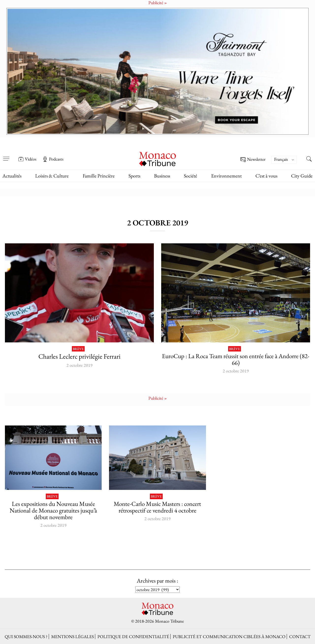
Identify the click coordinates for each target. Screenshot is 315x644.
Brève (78, 349)
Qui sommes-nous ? (26, 637)
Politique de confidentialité (133, 637)
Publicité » (158, 398)
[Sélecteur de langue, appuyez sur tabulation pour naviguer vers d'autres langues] (284, 160)
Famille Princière (99, 176)
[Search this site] (309, 160)
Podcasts (53, 159)
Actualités (12, 176)
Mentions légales (72, 637)
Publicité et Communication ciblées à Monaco (229, 637)
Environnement (226, 176)
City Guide (302, 176)
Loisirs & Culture (52, 176)
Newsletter (253, 160)
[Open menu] (6, 156)
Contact (300, 637)
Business (162, 176)
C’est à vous (266, 176)
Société (190, 176)
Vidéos (27, 159)
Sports (134, 176)
